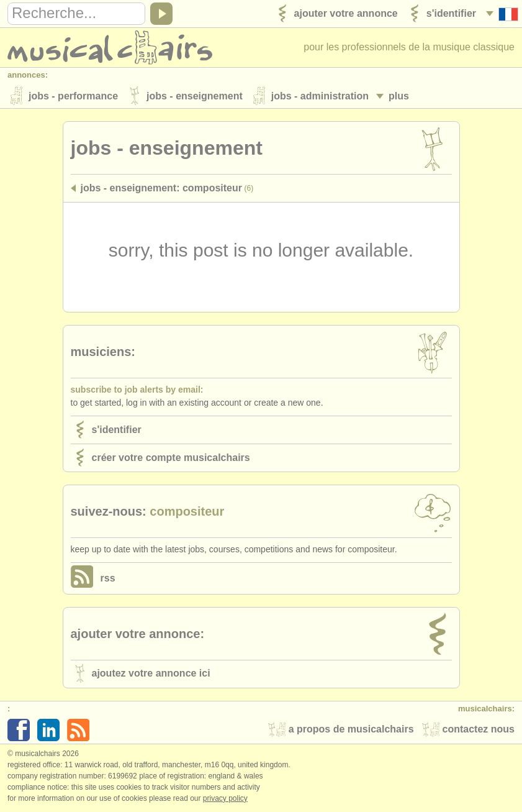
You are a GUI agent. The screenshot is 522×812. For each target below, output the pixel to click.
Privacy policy (225, 799)
